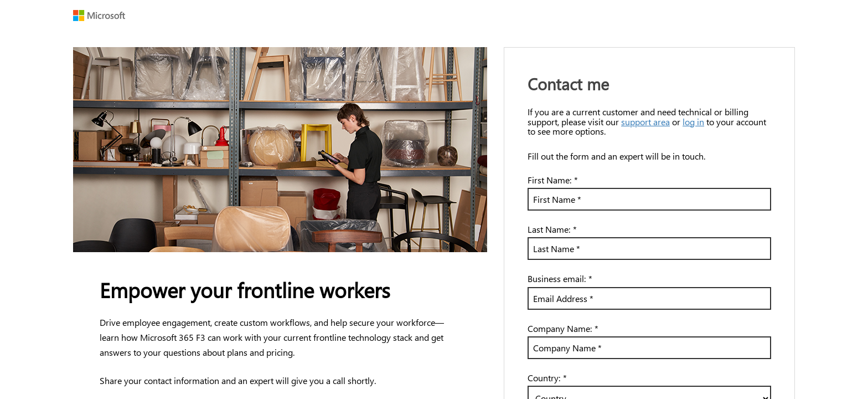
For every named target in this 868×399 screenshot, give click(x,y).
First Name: (553, 180)
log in (693, 122)
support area (645, 122)
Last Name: (552, 229)
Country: (547, 378)
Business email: (560, 278)
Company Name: (563, 328)
